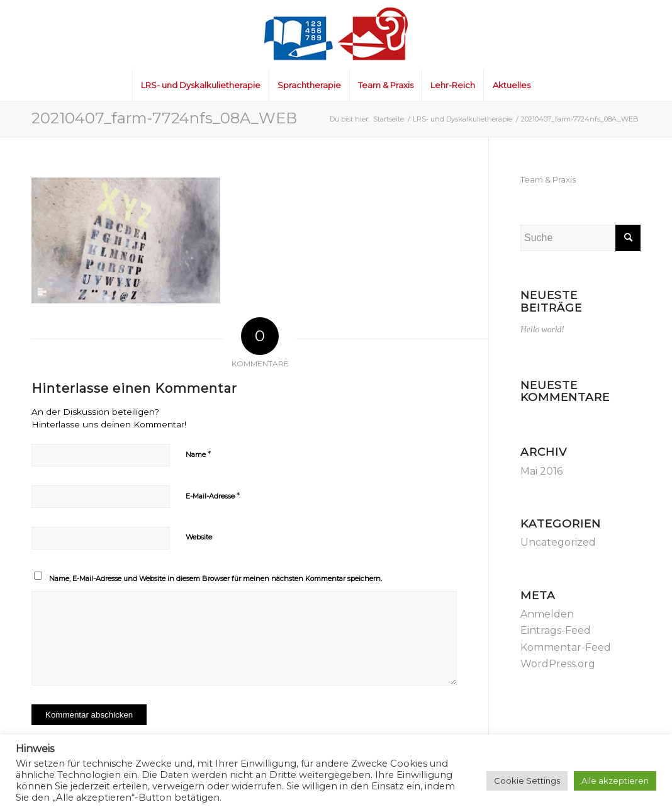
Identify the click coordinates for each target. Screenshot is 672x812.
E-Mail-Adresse (213, 495)
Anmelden (547, 614)
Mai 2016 (541, 471)
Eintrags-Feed (556, 630)
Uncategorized (558, 542)
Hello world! (542, 330)
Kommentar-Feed (566, 647)
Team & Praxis (548, 179)
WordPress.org (558, 664)
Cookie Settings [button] (527, 781)
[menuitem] (200, 85)
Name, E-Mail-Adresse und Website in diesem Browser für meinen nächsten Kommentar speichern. (216, 578)
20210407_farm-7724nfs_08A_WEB (164, 118)
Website (199, 537)
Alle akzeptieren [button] (615, 781)
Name (198, 454)
